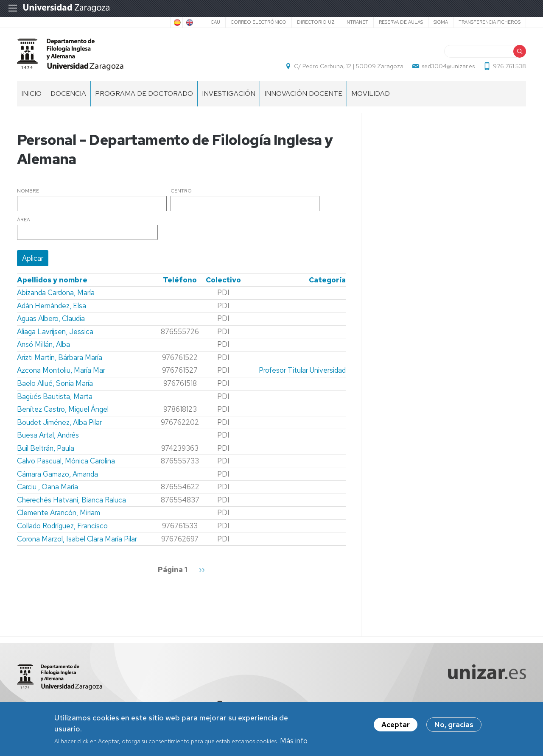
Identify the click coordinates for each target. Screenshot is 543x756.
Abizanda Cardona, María (56, 293)
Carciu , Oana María (48, 487)
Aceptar (396, 725)
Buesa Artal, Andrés (48, 435)
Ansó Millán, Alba (43, 344)
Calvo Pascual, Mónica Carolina (66, 461)
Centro (181, 191)
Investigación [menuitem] (229, 93)
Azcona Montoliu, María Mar (61, 370)
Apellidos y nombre (52, 280)
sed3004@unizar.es (448, 66)
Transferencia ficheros (490, 22)
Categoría (327, 280)
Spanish (176, 22)
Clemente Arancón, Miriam (59, 513)
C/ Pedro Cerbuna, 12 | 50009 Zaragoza (349, 66)
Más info (294, 741)
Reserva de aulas (401, 22)
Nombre (28, 191)
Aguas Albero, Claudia (51, 318)
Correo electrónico (259, 22)
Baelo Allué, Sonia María (55, 383)
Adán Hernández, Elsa (52, 306)
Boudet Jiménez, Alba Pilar (59, 422)
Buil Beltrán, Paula (46, 448)
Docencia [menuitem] (68, 93)
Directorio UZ (316, 22)
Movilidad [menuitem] (371, 93)
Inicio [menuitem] (31, 93)
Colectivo (223, 280)
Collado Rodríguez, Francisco (62, 526)
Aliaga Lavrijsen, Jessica (55, 332)
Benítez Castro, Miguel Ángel (63, 409)
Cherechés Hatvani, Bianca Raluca (71, 500)
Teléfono (180, 280)
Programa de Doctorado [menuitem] (144, 93)
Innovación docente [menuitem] (303, 93)
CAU (216, 22)
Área (24, 220)
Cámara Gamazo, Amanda (57, 474)
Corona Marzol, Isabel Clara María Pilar (77, 539)
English (189, 22)
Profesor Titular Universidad (302, 370)
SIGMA (441, 22)
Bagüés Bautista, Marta (55, 396)
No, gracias (454, 725)
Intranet (357, 22)
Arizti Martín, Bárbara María (60, 357)
